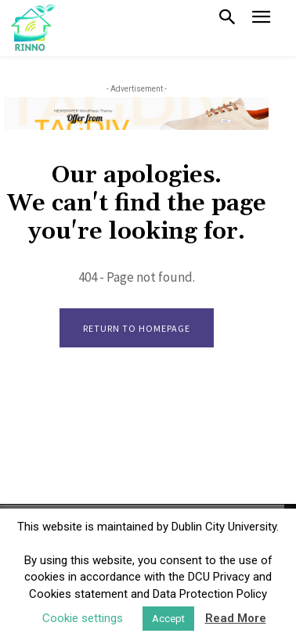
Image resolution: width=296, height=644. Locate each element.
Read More (236, 618)
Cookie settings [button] (83, 618)
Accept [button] (168, 619)
